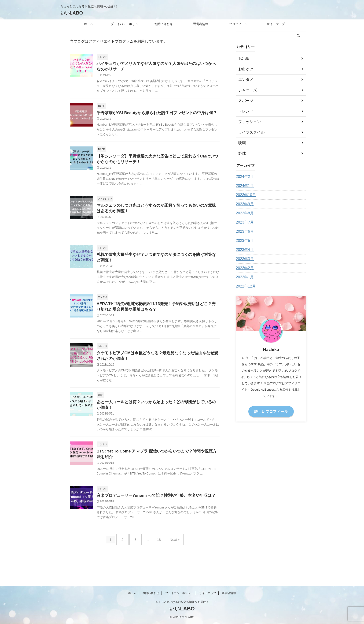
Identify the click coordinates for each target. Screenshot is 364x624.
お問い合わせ (163, 24)
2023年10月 (245, 195)
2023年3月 (244, 259)
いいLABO (72, 13)
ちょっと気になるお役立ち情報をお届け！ (182, 602)
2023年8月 (244, 213)
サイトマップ (276, 24)
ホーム (88, 24)
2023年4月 (244, 250)
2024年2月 (244, 177)
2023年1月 (244, 277)
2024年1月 (244, 186)
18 (158, 546)
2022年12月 (245, 286)
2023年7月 (244, 222)
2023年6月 (244, 232)
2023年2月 (244, 268)
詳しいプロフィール (271, 411)
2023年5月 (244, 241)
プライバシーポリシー (126, 24)
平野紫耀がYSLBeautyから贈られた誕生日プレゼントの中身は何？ (153, 114)
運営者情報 (201, 24)
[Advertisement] (271, 498)
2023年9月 (244, 204)
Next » (171, 546)
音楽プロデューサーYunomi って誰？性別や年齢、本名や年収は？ (153, 504)
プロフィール (238, 24)
